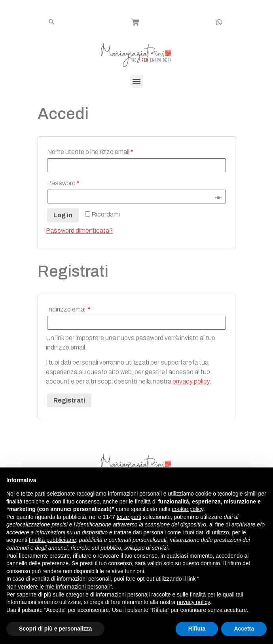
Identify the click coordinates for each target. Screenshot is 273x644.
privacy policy (191, 381)
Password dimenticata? (79, 231)
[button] (137, 81)
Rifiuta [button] (197, 629)
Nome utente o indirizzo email (90, 152)
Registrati (69, 400)
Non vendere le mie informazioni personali (58, 587)
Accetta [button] (244, 629)
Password (63, 183)
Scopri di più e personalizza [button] (55, 629)
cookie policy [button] (188, 509)
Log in (63, 215)
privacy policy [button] (193, 602)
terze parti (129, 517)
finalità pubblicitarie (52, 540)
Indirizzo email (69, 309)
